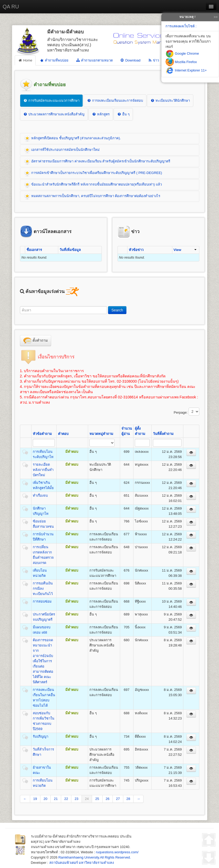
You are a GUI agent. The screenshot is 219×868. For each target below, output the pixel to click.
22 (66, 799)
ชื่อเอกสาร (34, 250)
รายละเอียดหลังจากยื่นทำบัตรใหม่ (43, 470)
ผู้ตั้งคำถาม (140, 431)
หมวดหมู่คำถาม (101, 434)
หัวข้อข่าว (136, 250)
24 (87, 799)
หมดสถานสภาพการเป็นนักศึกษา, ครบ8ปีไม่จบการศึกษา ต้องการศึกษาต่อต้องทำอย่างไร (92, 196)
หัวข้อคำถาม (42, 434)
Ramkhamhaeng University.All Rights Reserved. (94, 857)
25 (97, 799)
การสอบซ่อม (42, 601)
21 (56, 799)
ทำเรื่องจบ (40, 495)
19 (35, 799)
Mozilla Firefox (181, 62)
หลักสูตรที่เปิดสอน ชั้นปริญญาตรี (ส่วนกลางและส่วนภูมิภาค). (73, 138)
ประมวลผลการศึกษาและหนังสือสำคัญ (54, 114)
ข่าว (153, 60)
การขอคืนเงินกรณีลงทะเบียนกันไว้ (43, 589)
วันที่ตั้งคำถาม (163, 434)
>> (216, 17)
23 (76, 799)
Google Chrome (182, 53)
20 (45, 799)
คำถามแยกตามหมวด (94, 60)
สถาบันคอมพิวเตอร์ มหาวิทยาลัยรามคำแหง (82, 863)
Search (117, 310)
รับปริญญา (41, 736)
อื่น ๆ (123, 114)
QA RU (11, 7)
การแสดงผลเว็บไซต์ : (181, 26)
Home (25, 60)
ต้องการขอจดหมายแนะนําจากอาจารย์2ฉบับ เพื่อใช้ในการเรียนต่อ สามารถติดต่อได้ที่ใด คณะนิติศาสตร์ (43, 661)
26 (108, 799)
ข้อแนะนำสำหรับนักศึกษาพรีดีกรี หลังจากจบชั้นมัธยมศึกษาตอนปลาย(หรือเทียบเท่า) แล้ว (93, 185)
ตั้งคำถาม (36, 341)
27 (118, 799)
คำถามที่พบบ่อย (54, 60)
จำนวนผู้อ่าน (127, 431)
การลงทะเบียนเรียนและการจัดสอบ (115, 101)
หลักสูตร (101, 114)
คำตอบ (63, 434)
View (185, 250)
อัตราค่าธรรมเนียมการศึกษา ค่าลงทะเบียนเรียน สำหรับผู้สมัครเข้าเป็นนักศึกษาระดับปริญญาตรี (97, 162)
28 (128, 799)
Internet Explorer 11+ (186, 70)
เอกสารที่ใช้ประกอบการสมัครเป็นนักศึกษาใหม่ (62, 150)
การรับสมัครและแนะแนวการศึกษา (52, 101)
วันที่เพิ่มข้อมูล (70, 250)
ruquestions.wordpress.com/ (117, 852)
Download (130, 60)
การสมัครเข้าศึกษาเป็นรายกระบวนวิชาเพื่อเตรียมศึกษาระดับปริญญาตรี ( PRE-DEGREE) (93, 173)
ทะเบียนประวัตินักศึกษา (170, 101)
